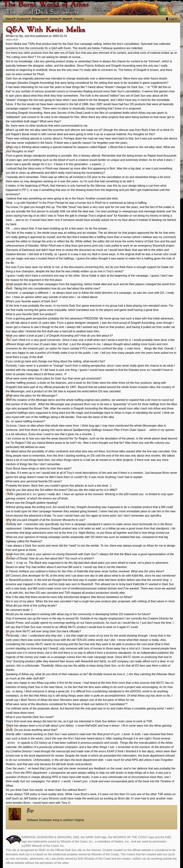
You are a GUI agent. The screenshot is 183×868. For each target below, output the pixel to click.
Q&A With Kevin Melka (45, 30)
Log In (171, 19)
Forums (79, 19)
